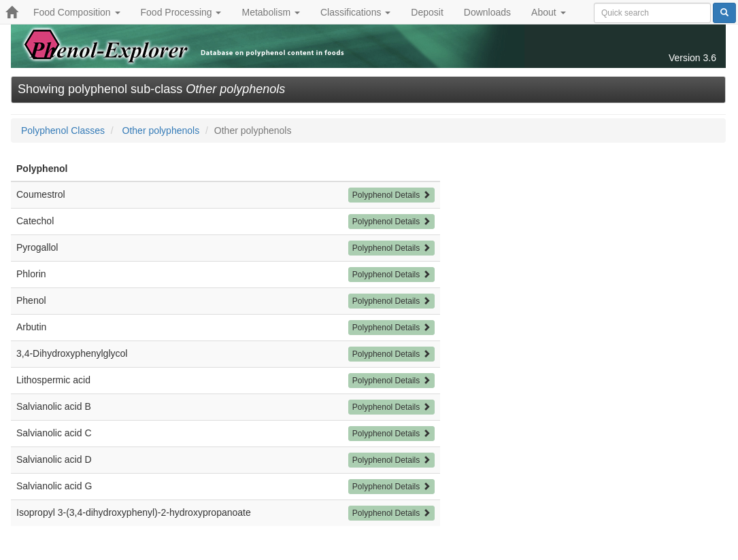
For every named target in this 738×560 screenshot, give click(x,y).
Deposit (427, 12)
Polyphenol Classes (63, 130)
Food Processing (181, 12)
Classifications (355, 12)
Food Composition (77, 12)
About (548, 12)
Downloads (487, 12)
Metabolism (270, 12)
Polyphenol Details (391, 195)
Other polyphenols (161, 130)
